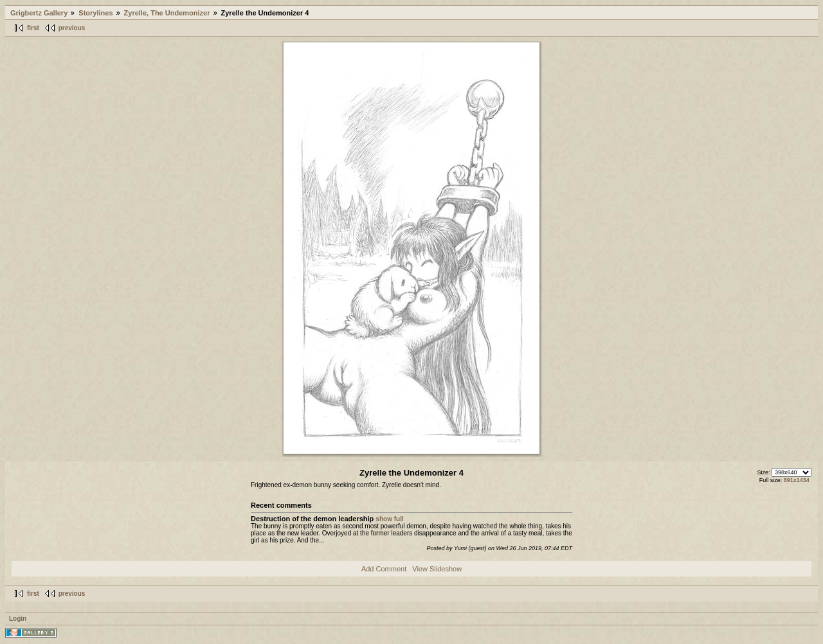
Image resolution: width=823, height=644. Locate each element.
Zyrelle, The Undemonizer (167, 13)
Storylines (95, 13)
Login (18, 619)
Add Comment (384, 569)
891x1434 (797, 480)
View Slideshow (437, 569)
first (33, 28)
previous (72, 28)
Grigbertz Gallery (39, 13)
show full (389, 519)
